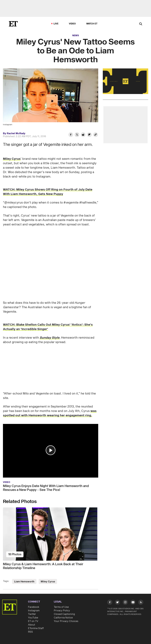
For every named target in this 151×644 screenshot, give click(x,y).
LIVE (56, 24)
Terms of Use (61, 607)
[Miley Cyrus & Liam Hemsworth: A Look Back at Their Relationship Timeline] (51, 534)
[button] (51, 450)
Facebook (34, 607)
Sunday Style (50, 338)
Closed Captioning (64, 614)
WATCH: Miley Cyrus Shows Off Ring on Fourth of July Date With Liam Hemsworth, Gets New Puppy (48, 192)
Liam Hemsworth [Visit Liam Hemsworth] (24, 582)
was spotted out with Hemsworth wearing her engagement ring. (50, 413)
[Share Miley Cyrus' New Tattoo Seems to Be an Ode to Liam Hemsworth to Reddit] (83, 135)
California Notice (63, 618)
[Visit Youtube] (133, 603)
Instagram (34, 611)
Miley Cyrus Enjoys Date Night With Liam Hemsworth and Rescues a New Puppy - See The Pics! (46, 488)
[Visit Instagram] (125, 603)
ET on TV (33, 621)
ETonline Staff (36, 628)
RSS (30, 632)
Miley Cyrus (12, 159)
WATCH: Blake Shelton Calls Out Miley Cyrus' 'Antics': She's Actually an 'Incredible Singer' (48, 327)
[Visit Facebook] (110, 603)
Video (72, 24)
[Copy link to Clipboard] (96, 135)
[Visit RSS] (141, 603)
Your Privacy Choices (66, 621)
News (76, 36)
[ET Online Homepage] (13, 24)
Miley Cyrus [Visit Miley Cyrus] (48, 582)
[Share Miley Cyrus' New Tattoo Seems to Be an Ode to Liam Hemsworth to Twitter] (77, 135)
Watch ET (92, 24)
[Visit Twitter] (117, 603)
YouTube (33, 618)
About (32, 625)
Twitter (32, 614)
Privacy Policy (62, 611)
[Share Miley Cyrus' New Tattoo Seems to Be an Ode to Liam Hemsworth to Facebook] (71, 135)
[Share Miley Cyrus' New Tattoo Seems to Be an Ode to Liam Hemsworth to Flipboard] (89, 135)
